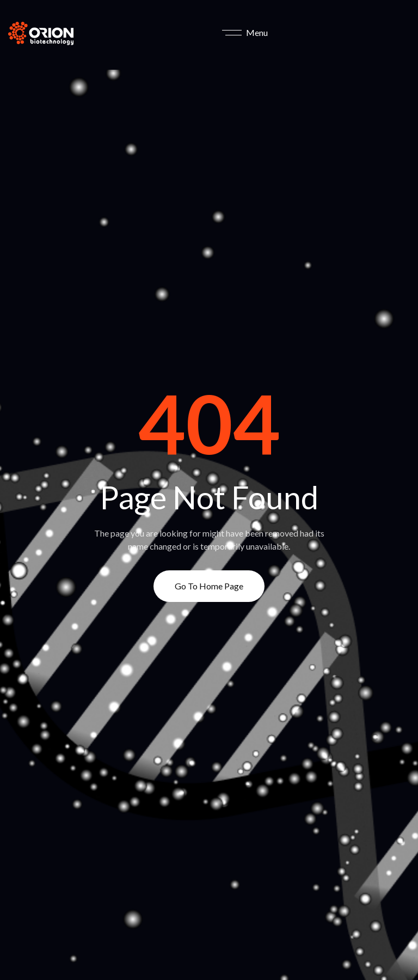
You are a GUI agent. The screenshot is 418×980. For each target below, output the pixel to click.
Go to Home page (209, 586)
